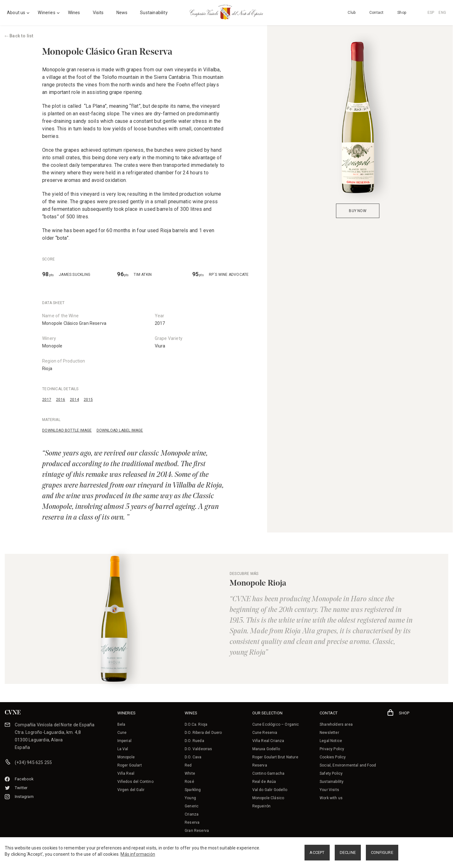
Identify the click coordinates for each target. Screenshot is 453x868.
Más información (138, 854)
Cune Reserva (265, 733)
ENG (442, 13)
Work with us (331, 798)
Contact (376, 13)
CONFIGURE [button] (382, 852)
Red (188, 765)
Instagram (19, 797)
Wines (74, 13)
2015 (88, 400)
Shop (402, 13)
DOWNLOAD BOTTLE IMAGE (67, 430)
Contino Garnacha (268, 773)
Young (190, 798)
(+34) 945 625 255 (33, 762)
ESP (431, 13)
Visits (98, 13)
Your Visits (329, 790)
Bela (121, 724)
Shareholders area (336, 724)
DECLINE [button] (348, 852)
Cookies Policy (333, 757)
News (122, 13)
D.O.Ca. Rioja (196, 724)
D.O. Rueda (194, 741)
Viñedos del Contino (135, 782)
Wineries (46, 13)
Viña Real (126, 773)
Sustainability (154, 13)
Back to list (19, 36)
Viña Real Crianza (268, 741)
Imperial (124, 741)
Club (352, 13)
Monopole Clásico (268, 798)
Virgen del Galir (131, 790)
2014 (74, 400)
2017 (47, 400)
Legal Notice (331, 741)
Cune (122, 733)
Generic (192, 806)
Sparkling (193, 790)
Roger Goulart (130, 765)
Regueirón (262, 806)
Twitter (16, 788)
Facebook (19, 779)
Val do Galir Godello (270, 790)
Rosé (189, 782)
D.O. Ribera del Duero (203, 733)
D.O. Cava (193, 757)
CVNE (13, 713)
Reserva (192, 822)
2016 (61, 400)
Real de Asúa (264, 782)
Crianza (192, 814)
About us (16, 13)
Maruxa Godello (266, 749)
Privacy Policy (332, 749)
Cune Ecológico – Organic (276, 724)
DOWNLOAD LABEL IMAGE (120, 430)
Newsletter (329, 733)
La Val (123, 749)
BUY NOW (358, 211)
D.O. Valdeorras (199, 749)
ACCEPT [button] (317, 852)
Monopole (52, 346)
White (190, 773)
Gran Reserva (197, 831)
